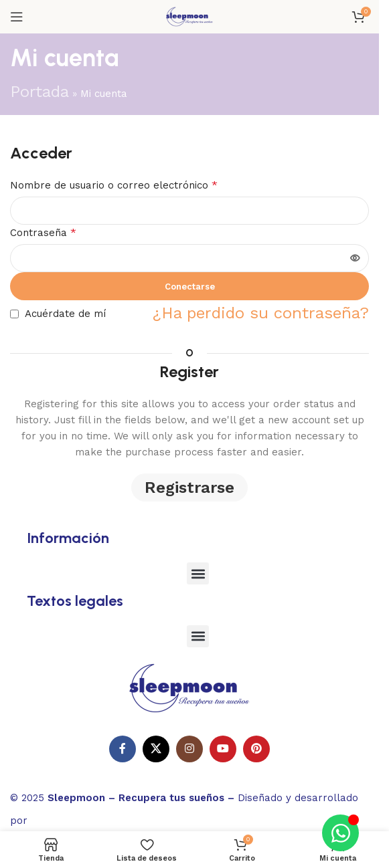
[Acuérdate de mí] (14, 314)
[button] (198, 573)
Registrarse (189, 487)
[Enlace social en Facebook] (123, 749)
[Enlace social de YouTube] (223, 749)
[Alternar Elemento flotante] (340, 833)
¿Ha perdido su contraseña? (261, 313)
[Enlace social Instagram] (189, 749)
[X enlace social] (156, 749)
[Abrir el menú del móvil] (17, 17)
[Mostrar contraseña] (355, 258)
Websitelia (71, 819)
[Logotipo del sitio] (189, 15)
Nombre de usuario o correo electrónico (114, 185)
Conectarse (190, 287)
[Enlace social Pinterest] (256, 749)
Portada (40, 92)
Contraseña (43, 232)
